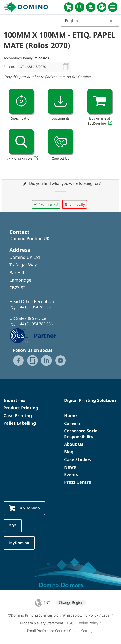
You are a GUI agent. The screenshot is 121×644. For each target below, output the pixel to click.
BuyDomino (24, 508)
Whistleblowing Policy (80, 615)
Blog (69, 452)
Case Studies (77, 459)
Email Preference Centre (46, 631)
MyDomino (19, 543)
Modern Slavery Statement (42, 623)
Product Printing (21, 408)
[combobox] (90, 21)
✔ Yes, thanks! (46, 204)
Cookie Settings (82, 631)
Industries (14, 400)
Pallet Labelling (20, 423)
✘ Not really (75, 204)
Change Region (71, 602)
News (70, 467)
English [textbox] (89, 21)
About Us (74, 444)
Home (70, 415)
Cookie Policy (88, 623)
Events (71, 474)
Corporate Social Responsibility (81, 434)
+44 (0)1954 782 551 (35, 307)
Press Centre (78, 482)
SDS (13, 526)
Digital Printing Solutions (90, 400)
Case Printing (18, 415)
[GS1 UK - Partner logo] (33, 335)
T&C (70, 623)
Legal (106, 615)
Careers (72, 423)
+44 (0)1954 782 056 (35, 324)
